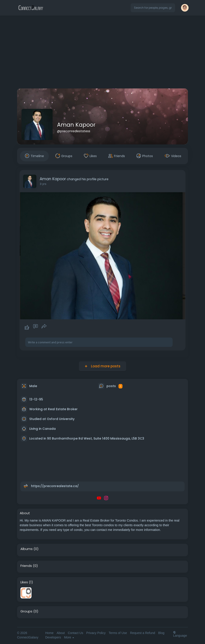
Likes (24, 582)
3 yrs (43, 184)
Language (180, 634)
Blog (161, 633)
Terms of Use (118, 633)
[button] (153, 8)
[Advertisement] (102, 53)
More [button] (69, 637)
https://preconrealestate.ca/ (55, 486)
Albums (27, 549)
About (61, 633)
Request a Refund (143, 633)
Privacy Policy (96, 633)
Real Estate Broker (63, 409)
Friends (26, 566)
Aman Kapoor (76, 125)
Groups (26, 611)
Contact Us (76, 633)
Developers (53, 637)
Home (49, 633)
